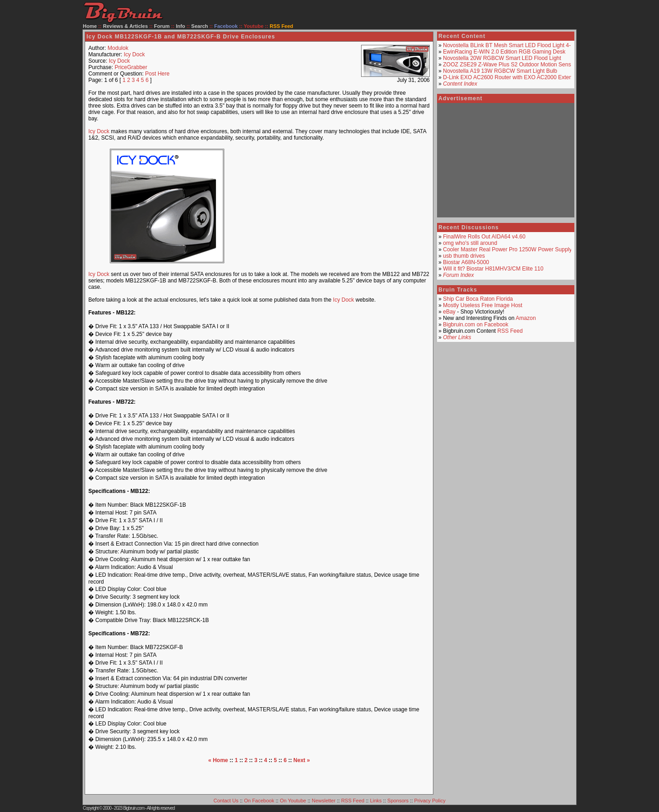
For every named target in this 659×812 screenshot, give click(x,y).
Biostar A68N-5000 (466, 262)
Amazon (526, 318)
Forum (162, 26)
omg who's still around (470, 243)
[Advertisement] (336, 206)
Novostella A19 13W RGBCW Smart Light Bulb (500, 71)
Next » (302, 760)
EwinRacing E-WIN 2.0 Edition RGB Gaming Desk (504, 52)
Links (376, 801)
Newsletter (324, 801)
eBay (449, 312)
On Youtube (293, 801)
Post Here (157, 74)
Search (200, 26)
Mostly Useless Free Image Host (483, 305)
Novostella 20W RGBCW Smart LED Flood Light (502, 58)
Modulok (118, 48)
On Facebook (259, 801)
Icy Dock (134, 54)
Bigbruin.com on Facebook (476, 325)
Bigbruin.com (134, 808)
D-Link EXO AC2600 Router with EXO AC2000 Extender (512, 77)
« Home (218, 760)
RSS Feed (510, 331)
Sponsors (398, 801)
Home (90, 26)
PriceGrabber (131, 67)
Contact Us (226, 801)
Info (180, 26)
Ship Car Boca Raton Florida (478, 299)
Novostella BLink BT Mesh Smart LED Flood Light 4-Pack (513, 45)
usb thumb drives (464, 256)
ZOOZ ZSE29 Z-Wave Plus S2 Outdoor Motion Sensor (509, 65)
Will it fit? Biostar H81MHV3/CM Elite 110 (493, 269)
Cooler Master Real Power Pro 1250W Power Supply (507, 249)
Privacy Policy (430, 801)
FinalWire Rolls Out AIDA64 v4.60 (484, 237)
